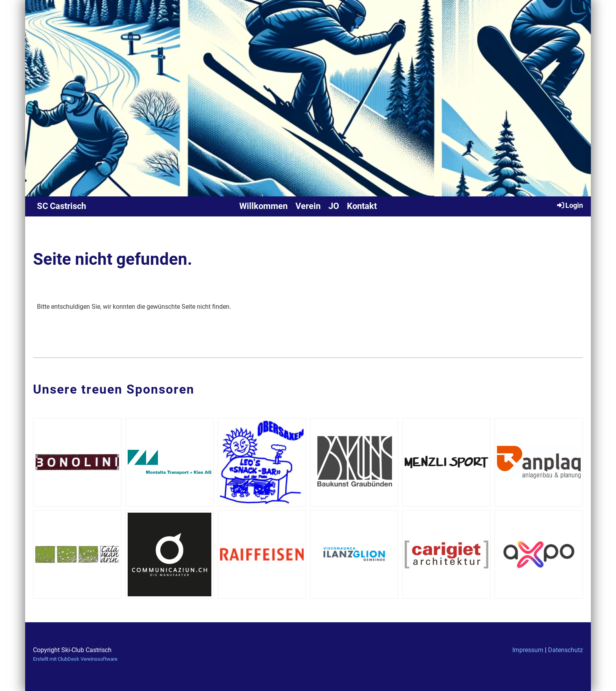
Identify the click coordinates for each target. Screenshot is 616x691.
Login (569, 205)
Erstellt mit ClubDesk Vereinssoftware (75, 659)
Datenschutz (566, 650)
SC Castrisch (61, 206)
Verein (308, 206)
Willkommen (263, 206)
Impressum (528, 650)
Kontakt (362, 206)
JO (334, 206)
